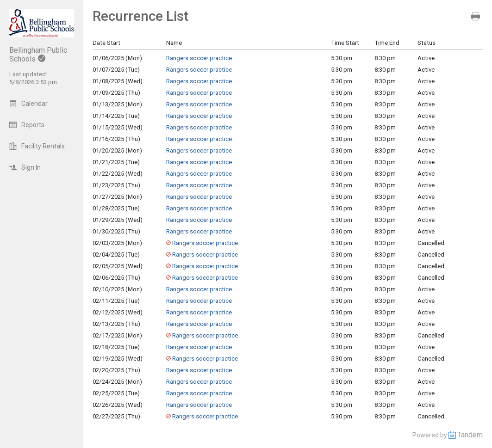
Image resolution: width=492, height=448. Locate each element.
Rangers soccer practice (199, 58)
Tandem (470, 435)
